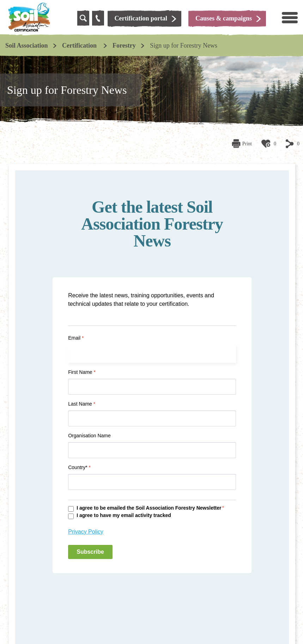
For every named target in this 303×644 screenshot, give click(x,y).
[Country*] (152, 482)
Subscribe (90, 552)
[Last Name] (152, 418)
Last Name (82, 404)
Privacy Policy (86, 532)
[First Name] (152, 387)
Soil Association (27, 45)
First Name (82, 372)
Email (76, 338)
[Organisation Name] (152, 450)
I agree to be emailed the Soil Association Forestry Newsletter (149, 508)
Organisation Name (89, 436)
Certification (80, 45)
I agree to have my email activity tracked (124, 515)
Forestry (124, 45)
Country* (79, 467)
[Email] (152, 354)
